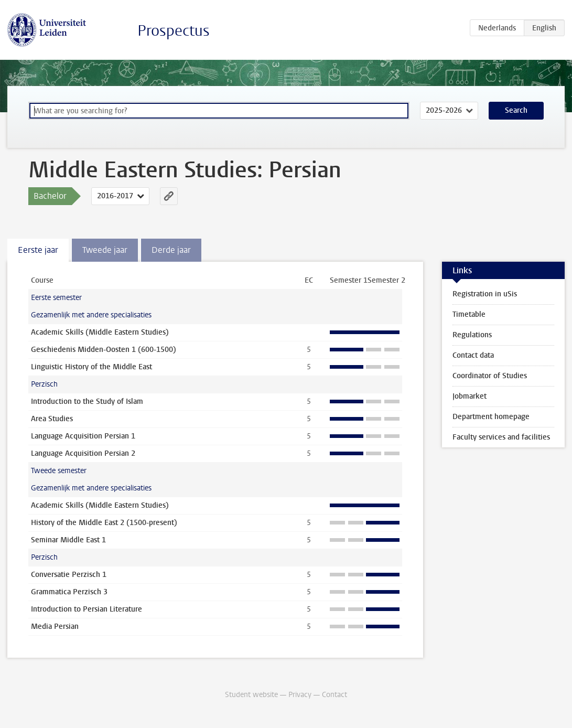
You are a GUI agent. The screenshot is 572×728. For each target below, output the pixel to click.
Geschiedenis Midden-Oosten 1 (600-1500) (104, 350)
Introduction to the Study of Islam (87, 402)
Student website (251, 695)
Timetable (469, 314)
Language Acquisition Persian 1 (83, 436)
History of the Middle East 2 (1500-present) (104, 523)
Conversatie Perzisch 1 (69, 575)
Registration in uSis (485, 294)
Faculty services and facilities (501, 437)
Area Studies (52, 419)
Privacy (300, 695)
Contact (334, 695)
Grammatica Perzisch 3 (69, 592)
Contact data (473, 355)
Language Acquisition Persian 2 (83, 453)
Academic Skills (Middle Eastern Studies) (100, 332)
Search (516, 110)
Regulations (472, 335)
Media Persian (55, 627)
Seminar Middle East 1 (68, 540)
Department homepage (491, 417)
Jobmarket (470, 396)
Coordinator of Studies (490, 376)
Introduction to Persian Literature (87, 609)
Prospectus (174, 31)
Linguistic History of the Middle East (91, 367)
